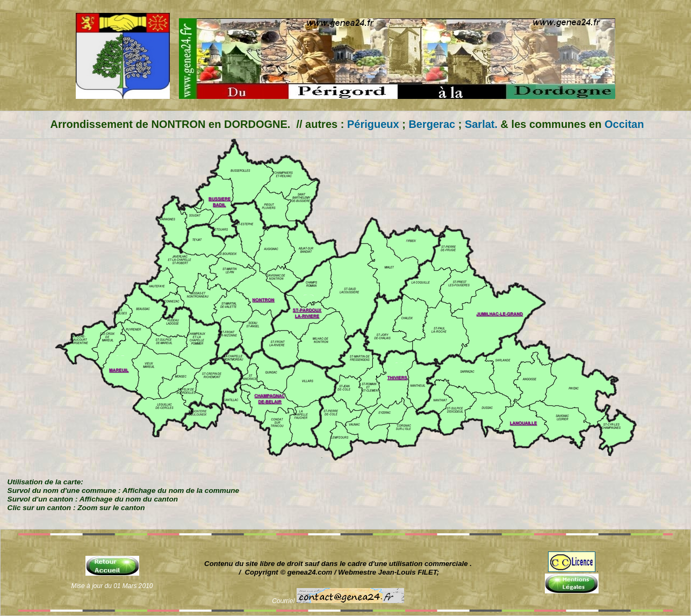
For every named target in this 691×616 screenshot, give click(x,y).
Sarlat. (481, 124)
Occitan (622, 124)
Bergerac (432, 124)
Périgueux (373, 124)
